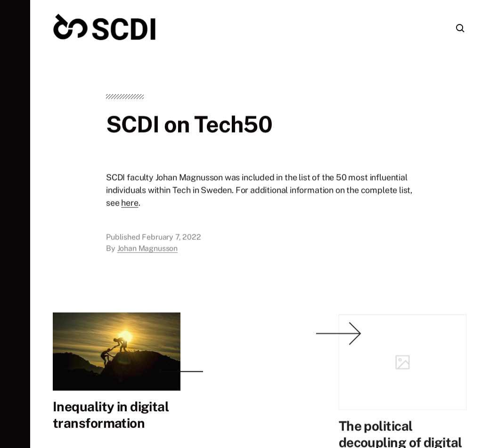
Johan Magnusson (148, 250)
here (130, 204)
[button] (15, 224)
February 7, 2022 (171, 238)
